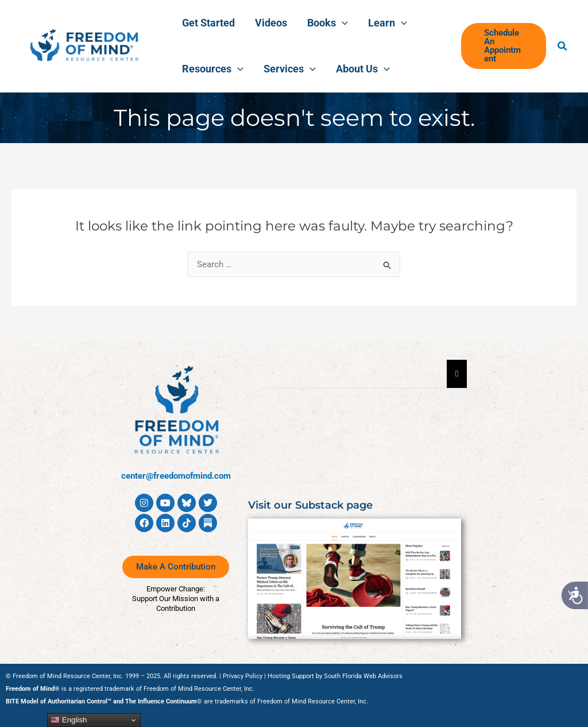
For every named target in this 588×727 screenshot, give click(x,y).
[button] (502, 46)
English (69, 720)
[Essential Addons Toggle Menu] (457, 374)
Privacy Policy (243, 676)
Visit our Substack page (310, 505)
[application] (335, 23)
